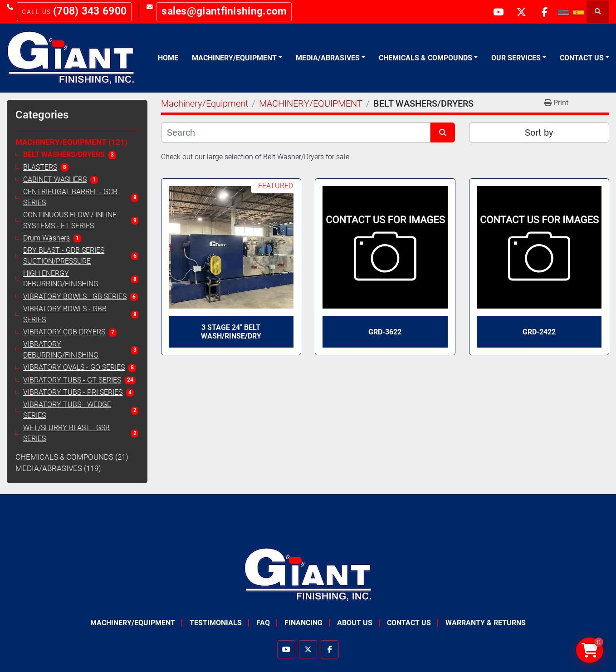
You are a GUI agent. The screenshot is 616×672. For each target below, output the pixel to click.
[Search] (296, 132)
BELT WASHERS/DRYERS (64, 155)
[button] (237, 58)
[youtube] (498, 12)
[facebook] (544, 12)
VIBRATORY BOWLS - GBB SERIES (65, 314)
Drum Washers (46, 238)
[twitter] (521, 12)
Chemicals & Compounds (425, 58)
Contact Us (582, 58)
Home (168, 58)
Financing (303, 623)
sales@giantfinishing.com (224, 11)
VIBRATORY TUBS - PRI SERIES (73, 392)
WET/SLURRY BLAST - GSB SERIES (66, 433)
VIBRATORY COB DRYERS (64, 332)
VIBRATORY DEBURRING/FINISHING (61, 350)
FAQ (263, 623)
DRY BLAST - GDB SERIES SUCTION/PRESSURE (64, 256)
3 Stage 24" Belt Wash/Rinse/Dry (231, 332)
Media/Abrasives (328, 58)
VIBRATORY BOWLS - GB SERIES (75, 297)
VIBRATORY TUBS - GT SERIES (72, 380)
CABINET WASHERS (55, 180)
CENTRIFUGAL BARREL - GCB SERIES (70, 197)
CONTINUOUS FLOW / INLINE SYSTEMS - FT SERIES (70, 220)
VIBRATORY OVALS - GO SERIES (74, 368)
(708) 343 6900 (90, 11)
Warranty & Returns (486, 623)
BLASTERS (40, 167)
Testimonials (216, 623)
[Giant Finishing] (308, 574)
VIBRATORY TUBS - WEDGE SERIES (67, 410)
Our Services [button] (516, 58)
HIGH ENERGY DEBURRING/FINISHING (61, 279)
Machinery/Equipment (234, 58)
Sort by (539, 132)
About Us (355, 623)
